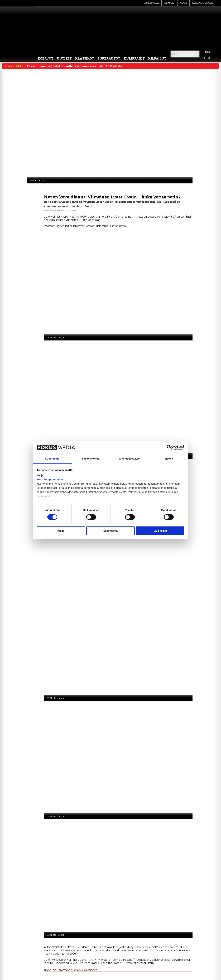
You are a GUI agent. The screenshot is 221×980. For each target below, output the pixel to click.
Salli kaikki (160, 531)
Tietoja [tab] (169, 459)
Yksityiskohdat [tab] (91, 459)
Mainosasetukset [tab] (130, 459)
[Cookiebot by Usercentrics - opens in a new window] (169, 447)
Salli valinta (111, 531)
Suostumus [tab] (52, 459)
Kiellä (61, 531)
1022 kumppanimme (50, 480)
